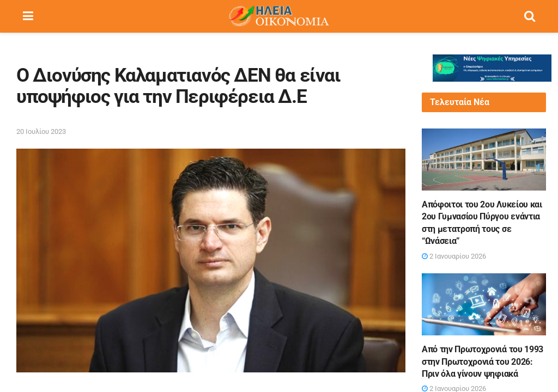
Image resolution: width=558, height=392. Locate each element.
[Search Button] (530, 16)
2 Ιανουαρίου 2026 (454, 256)
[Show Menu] (28, 16)
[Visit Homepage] (278, 16)
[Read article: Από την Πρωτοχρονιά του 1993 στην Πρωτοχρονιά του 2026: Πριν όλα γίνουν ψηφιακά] (484, 304)
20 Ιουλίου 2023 (41, 131)
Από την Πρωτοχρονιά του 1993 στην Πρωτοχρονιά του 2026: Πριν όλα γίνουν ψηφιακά (483, 362)
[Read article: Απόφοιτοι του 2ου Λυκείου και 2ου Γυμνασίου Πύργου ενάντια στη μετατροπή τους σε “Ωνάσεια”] (484, 160)
